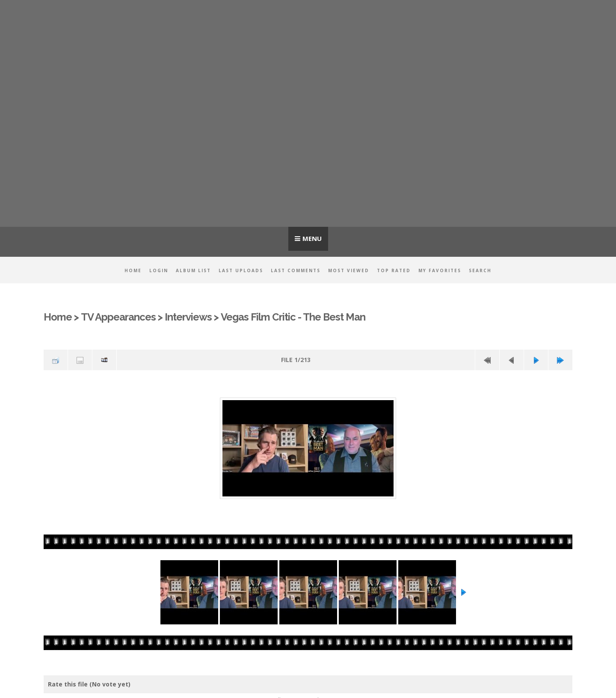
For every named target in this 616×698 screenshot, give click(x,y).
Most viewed (349, 270)
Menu (312, 238)
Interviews (188, 317)
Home (133, 270)
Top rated (394, 270)
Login (159, 270)
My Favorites (440, 270)
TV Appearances (118, 317)
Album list (193, 270)
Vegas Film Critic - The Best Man (293, 317)
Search (480, 270)
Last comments (296, 270)
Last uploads (241, 270)
